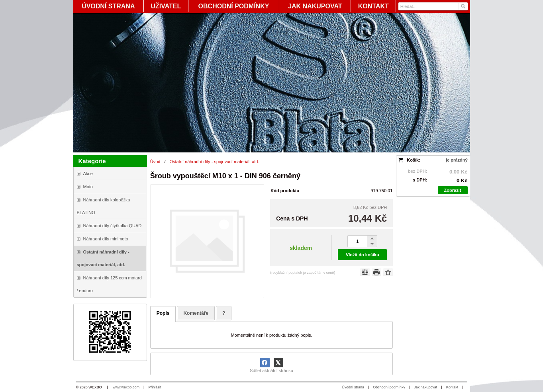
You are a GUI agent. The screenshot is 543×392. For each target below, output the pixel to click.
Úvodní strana (353, 387)
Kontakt (452, 387)
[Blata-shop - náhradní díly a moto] (272, 83)
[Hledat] (463, 6)
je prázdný (457, 160)
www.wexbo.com (126, 387)
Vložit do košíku (363, 255)
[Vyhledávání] (433, 6)
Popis (163, 313)
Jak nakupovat (425, 387)
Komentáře (196, 313)
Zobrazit (453, 190)
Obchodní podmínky (389, 387)
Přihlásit (155, 387)
